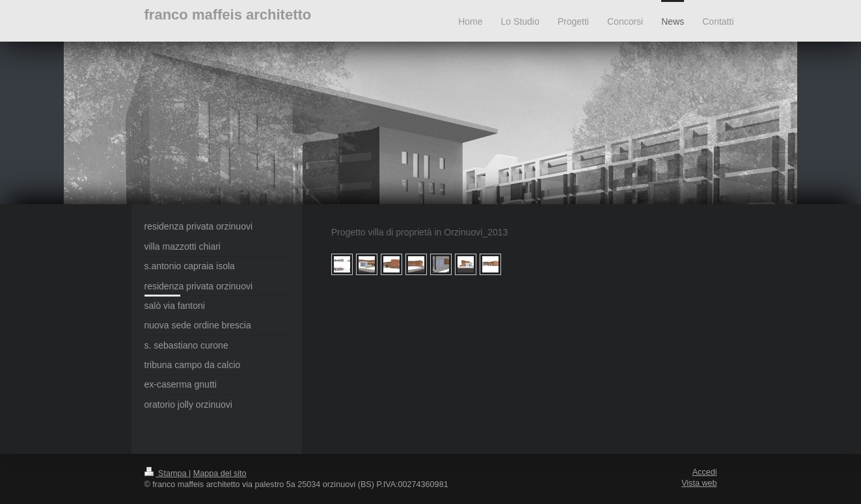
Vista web (699, 483)
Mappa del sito (220, 473)
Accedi (705, 472)
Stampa (167, 473)
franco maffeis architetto (228, 15)
